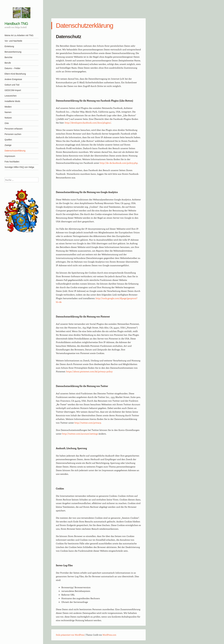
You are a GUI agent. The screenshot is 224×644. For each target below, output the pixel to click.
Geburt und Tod (12, 85)
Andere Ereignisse (13, 79)
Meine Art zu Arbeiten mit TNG (19, 35)
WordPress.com (109, 635)
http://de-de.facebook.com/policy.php (119, 163)
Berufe (8, 63)
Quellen (8, 140)
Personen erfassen (14, 129)
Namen (8, 112)
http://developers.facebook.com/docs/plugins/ (88, 123)
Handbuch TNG (16, 24)
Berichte (8, 57)
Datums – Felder (12, 68)
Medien (8, 107)
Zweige (8, 145)
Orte (7, 123)
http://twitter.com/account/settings (80, 434)
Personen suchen (13, 134)
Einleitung (9, 46)
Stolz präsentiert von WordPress (70, 635)
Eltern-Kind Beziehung (15, 74)
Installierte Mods (12, 101)
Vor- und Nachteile (13, 41)
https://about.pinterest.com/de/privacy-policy (89, 371)
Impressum (10, 156)
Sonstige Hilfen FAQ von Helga (19, 167)
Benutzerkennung (13, 52)
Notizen (8, 118)
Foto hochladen (12, 162)
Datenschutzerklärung (15, 151)
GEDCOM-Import (13, 90)
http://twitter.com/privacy (88, 423)
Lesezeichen (11, 96)
